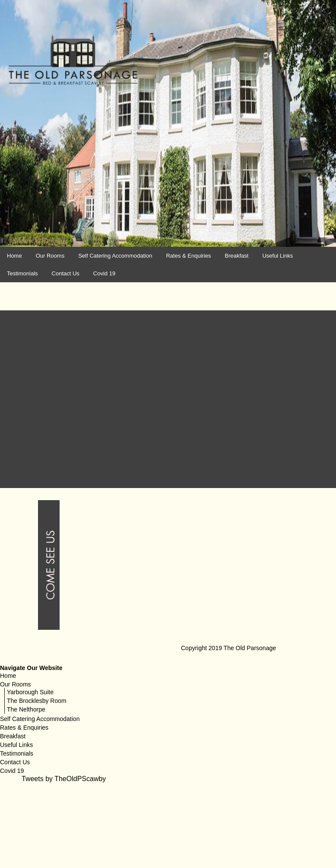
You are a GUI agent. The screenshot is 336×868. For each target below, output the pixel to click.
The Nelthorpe (26, 708)
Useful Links (277, 256)
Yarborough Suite (30, 690)
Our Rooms (50, 256)
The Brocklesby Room (37, 699)
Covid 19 (104, 273)
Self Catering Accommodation (115, 256)
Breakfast (236, 256)
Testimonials (22, 273)
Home (14, 256)
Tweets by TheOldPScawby (64, 777)
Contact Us (66, 273)
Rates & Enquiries (188, 256)
